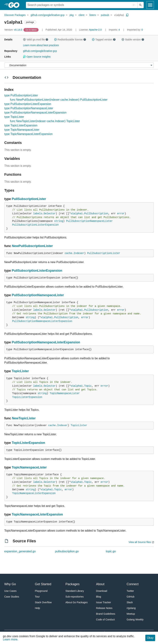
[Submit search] (141, 5)
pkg (72, 15)
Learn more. (11, 639)
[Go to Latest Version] (31, 30)
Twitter (130, 591)
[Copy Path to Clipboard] (127, 15)
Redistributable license (70, 40)
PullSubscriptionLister (29, 199)
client (82, 15)
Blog (99, 597)
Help (38, 608)
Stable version (133, 40)
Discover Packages (15, 15)
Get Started (43, 584)
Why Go (10, 584)
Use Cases (10, 591)
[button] (24, 40)
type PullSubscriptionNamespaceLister (29, 108)
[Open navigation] (150, 5)
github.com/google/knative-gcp (48, 15)
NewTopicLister (24, 418)
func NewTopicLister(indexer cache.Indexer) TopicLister (45, 121)
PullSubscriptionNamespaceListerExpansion (42, 321)
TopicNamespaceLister (65, 393)
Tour (37, 597)
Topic (88, 386)
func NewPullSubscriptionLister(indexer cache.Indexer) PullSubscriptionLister (59, 100)
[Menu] (79, 65)
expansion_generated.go (20, 551)
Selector (50, 214)
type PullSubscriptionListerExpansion (28, 104)
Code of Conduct (105, 620)
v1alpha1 (119, 15)
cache (68, 253)
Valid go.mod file (36, 40)
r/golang (131, 608)
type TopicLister (14, 117)
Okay (150, 638)
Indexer (79, 253)
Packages (72, 584)
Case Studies (12, 597)
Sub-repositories (75, 597)
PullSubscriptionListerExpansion (35, 225)
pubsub (105, 15)
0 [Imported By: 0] (135, 30)
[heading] (15, 5)
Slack (130, 602)
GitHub (131, 597)
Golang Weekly (135, 620)
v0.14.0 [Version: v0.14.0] (14, 30)
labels (38, 214)
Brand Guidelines (106, 614)
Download (102, 591)
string (59, 221)
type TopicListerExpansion (21, 125)
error (121, 214)
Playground (41, 591)
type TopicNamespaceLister (22, 130)
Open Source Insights (37, 57)
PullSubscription (96, 214)
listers (93, 15)
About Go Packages (77, 602)
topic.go (111, 551)
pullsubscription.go (67, 551)
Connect (133, 584)
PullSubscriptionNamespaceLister (89, 221)
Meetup (131, 614)
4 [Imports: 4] (115, 30)
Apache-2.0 (95, 30)
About (100, 584)
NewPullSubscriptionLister (32, 246)
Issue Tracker (104, 602)
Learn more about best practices (41, 45)
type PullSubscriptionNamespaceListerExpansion (35, 113)
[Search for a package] (82, 5)
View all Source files (140, 542)
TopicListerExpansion (27, 397)
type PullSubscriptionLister (21, 95)
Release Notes (104, 608)
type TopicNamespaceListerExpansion (28, 134)
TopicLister (20, 371)
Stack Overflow (43, 602)
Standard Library (75, 591)
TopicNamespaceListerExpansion (34, 493)
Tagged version (104, 40)
